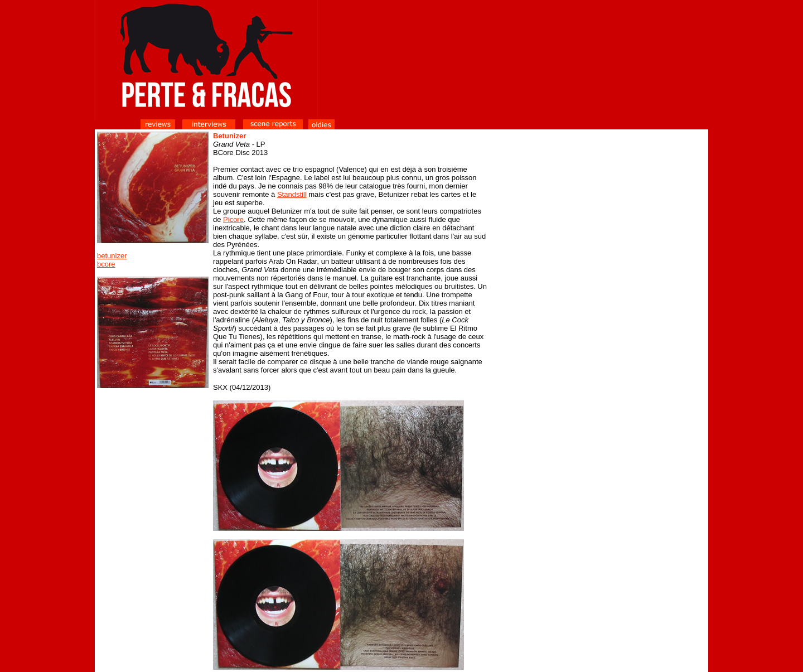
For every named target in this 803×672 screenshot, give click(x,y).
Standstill (292, 194)
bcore (106, 264)
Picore (233, 219)
